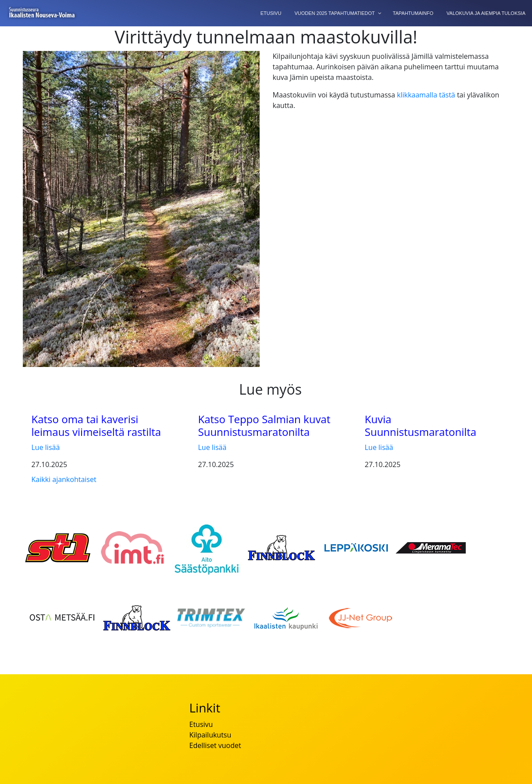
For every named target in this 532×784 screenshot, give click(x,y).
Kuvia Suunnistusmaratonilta (421, 425)
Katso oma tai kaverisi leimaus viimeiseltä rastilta (96, 425)
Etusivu (201, 724)
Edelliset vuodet (215, 745)
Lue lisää (46, 447)
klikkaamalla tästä (426, 95)
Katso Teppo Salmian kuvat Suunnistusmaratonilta (264, 425)
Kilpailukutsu (211, 735)
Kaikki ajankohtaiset (64, 479)
